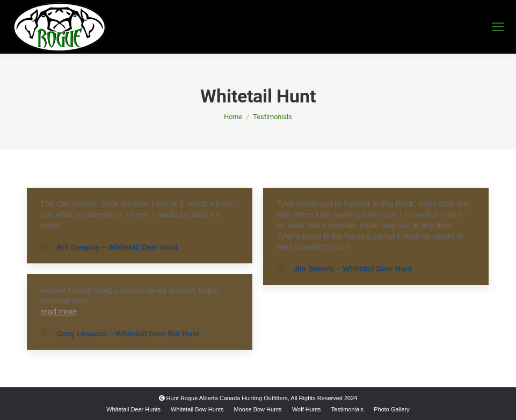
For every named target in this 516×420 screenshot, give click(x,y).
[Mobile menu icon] (498, 27)
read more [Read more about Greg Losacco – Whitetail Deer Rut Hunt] (59, 311)
